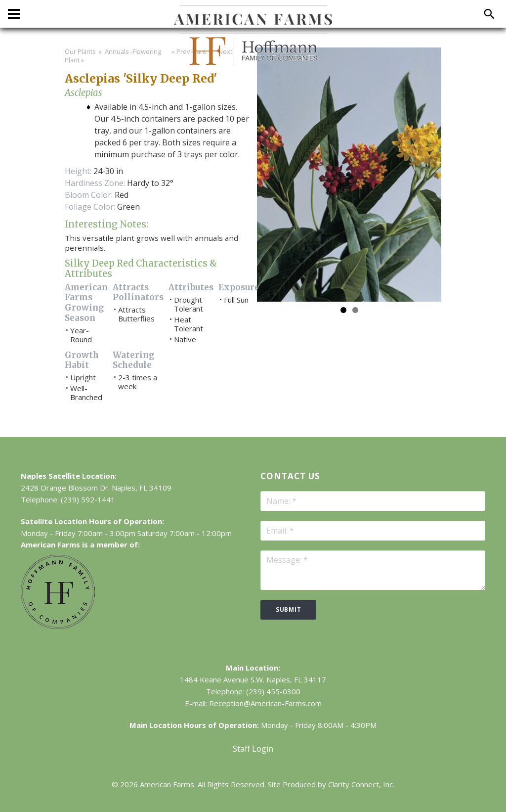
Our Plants (80, 51)
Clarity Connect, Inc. (361, 784)
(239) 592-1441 (88, 499)
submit (288, 609)
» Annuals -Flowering (129, 51)
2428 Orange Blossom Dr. (65, 488)
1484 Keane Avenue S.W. (222, 679)
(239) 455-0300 (273, 691)
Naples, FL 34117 (296, 679)
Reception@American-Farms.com (265, 703)
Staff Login (253, 749)
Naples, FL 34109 (142, 488)
